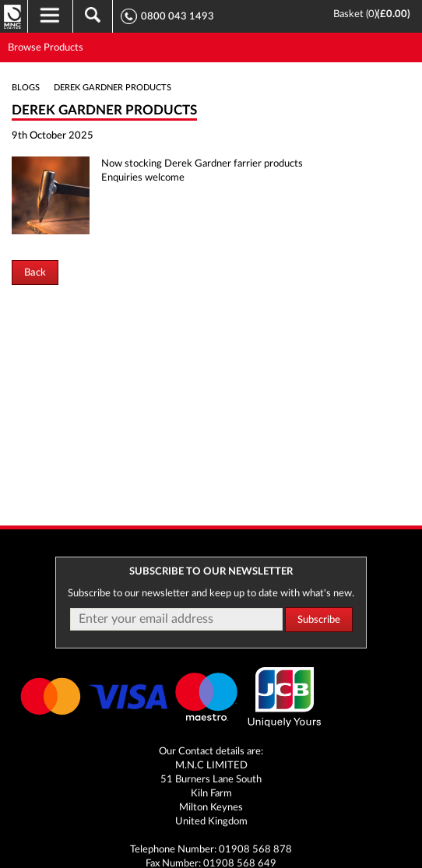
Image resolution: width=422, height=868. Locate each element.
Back (35, 272)
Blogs (26, 88)
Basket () (355, 14)
